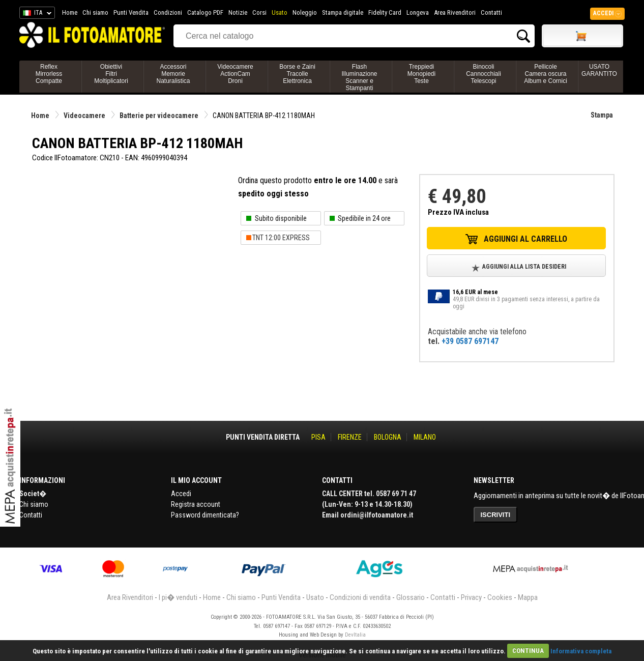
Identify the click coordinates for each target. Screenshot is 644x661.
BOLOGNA (388, 437)
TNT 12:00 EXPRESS (281, 238)
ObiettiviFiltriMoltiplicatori (111, 74)
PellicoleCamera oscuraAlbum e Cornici (546, 74)
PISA (318, 437)
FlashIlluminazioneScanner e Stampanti (359, 77)
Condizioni (168, 12)
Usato (280, 12)
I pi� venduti (178, 597)
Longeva (418, 12)
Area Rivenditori (455, 12)
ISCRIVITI (496, 515)
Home (70, 12)
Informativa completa (581, 651)
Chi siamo (95, 12)
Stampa (602, 115)
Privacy (471, 597)
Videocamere (84, 116)
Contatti (491, 12)
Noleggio (305, 12)
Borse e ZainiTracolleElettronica (297, 74)
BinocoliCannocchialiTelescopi (484, 74)
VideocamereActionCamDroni (235, 74)
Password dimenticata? (205, 515)
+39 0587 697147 (470, 341)
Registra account (196, 504)
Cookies (500, 597)
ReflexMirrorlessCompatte (49, 74)
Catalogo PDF (205, 12)
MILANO (425, 437)
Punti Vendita (131, 12)
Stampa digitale (343, 12)
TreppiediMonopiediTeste (421, 74)
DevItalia (355, 635)
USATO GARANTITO (599, 70)
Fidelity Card (385, 12)
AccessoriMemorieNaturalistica (173, 74)
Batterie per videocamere (159, 116)
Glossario (411, 597)
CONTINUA (528, 651)
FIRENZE (350, 437)
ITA (35, 14)
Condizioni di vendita (360, 597)
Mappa (528, 597)
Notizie (238, 12)
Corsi (259, 12)
